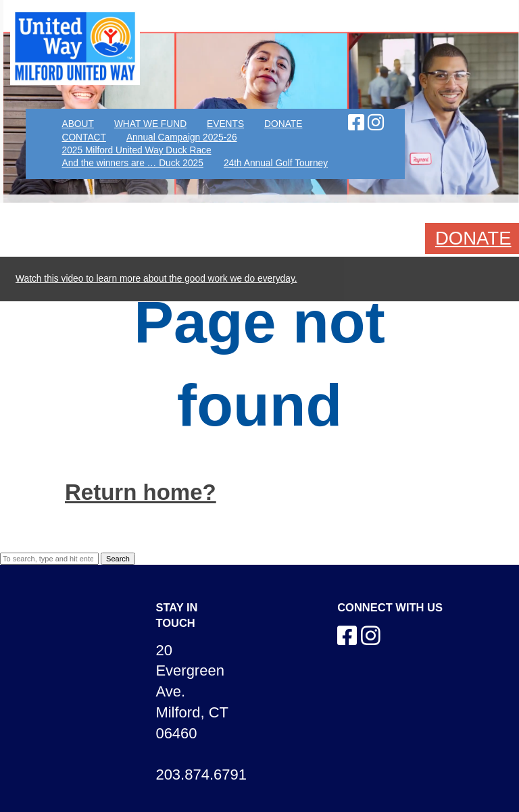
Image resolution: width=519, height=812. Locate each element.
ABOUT (77, 124)
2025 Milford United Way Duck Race (136, 150)
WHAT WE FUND (150, 124)
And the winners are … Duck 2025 (132, 163)
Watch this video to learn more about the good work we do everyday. (156, 279)
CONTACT (83, 137)
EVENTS (225, 124)
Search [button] (118, 559)
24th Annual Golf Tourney (276, 163)
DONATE (283, 124)
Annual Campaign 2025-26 (182, 137)
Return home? (141, 492)
